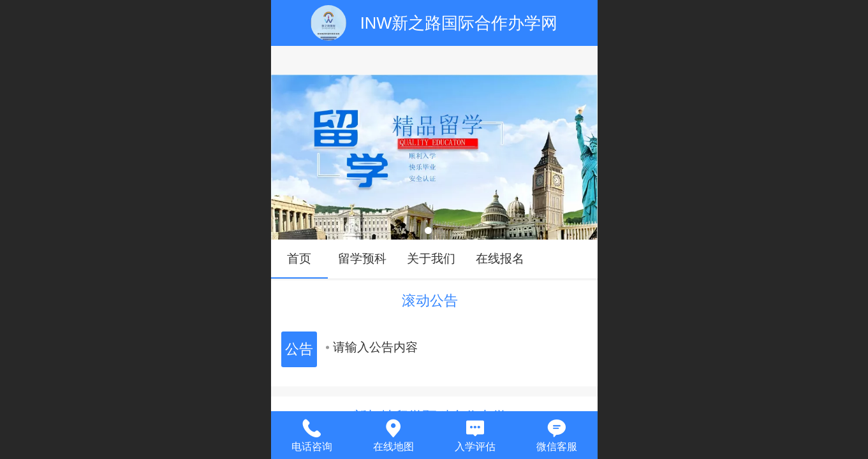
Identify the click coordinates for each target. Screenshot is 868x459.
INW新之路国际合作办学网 (459, 23)
